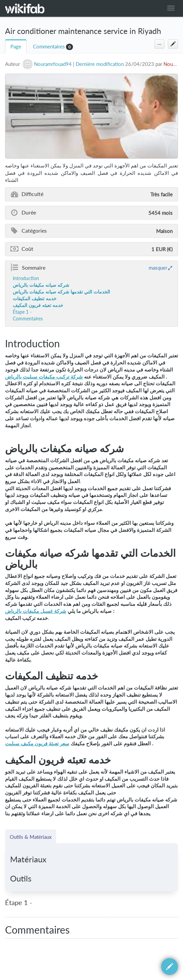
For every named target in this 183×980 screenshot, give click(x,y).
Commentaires (49, 47)
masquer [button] (158, 268)
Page (16, 47)
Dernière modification (100, 64)
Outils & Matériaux (31, 837)
